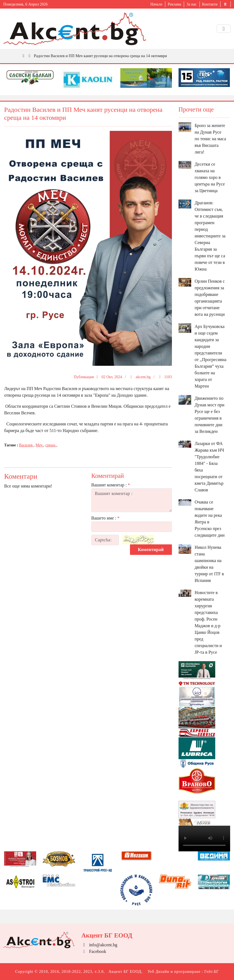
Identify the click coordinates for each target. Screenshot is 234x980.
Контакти (210, 4)
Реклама (175, 4)
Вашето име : (105, 518)
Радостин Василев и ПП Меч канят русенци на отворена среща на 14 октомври (100, 56)
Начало (156, 4)
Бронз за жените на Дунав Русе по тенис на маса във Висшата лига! (210, 139)
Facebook (94, 951)
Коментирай (151, 549)
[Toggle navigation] (224, 29)
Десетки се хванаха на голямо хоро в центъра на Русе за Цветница (210, 177)
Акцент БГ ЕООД (125, 972)
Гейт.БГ (212, 972)
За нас (192, 4)
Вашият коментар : (111, 485)
